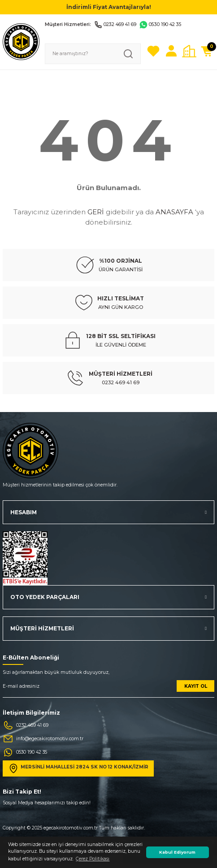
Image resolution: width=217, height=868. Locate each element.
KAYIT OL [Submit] (196, 686)
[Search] (93, 54)
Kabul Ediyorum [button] (177, 852)
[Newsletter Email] (108, 689)
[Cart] (207, 51)
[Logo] (21, 41)
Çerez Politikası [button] (93, 859)
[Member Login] (171, 51)
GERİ (96, 212)
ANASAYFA (174, 212)
